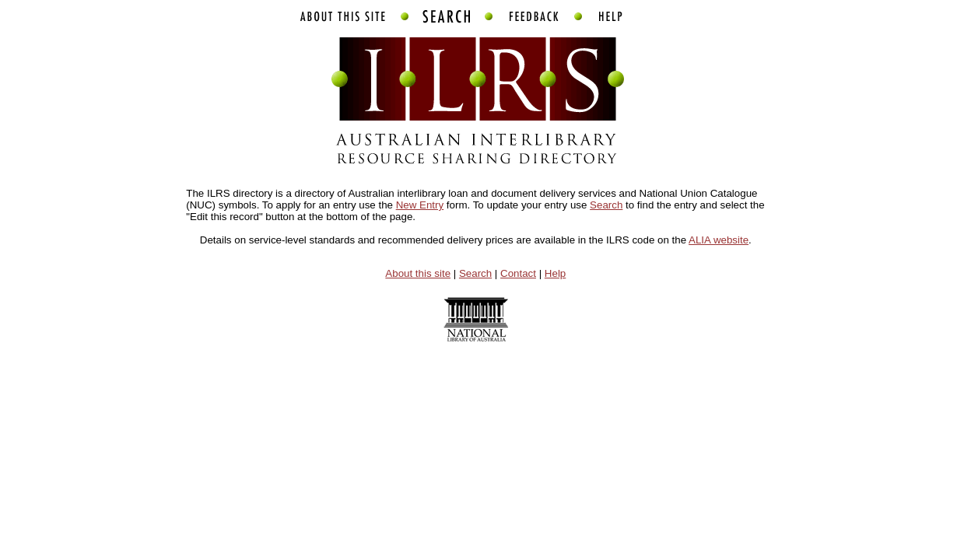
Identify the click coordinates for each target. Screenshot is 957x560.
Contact (518, 273)
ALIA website (719, 240)
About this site (418, 273)
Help (555, 273)
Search (606, 205)
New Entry (420, 205)
